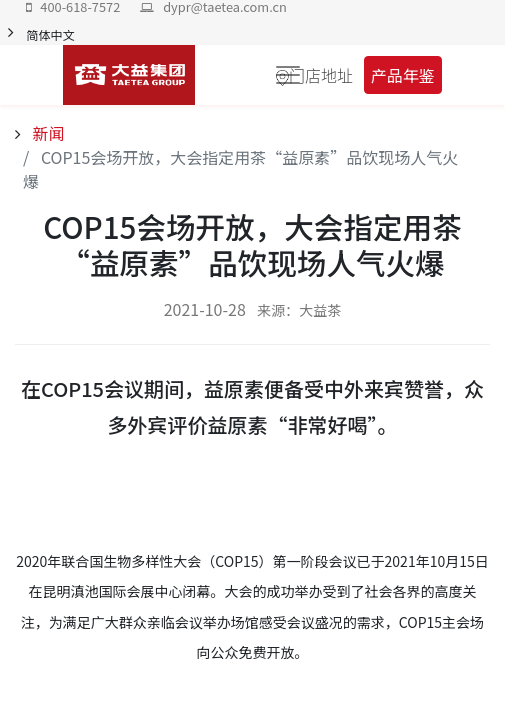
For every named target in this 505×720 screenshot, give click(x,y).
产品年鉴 (403, 75)
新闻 (47, 133)
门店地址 (321, 75)
